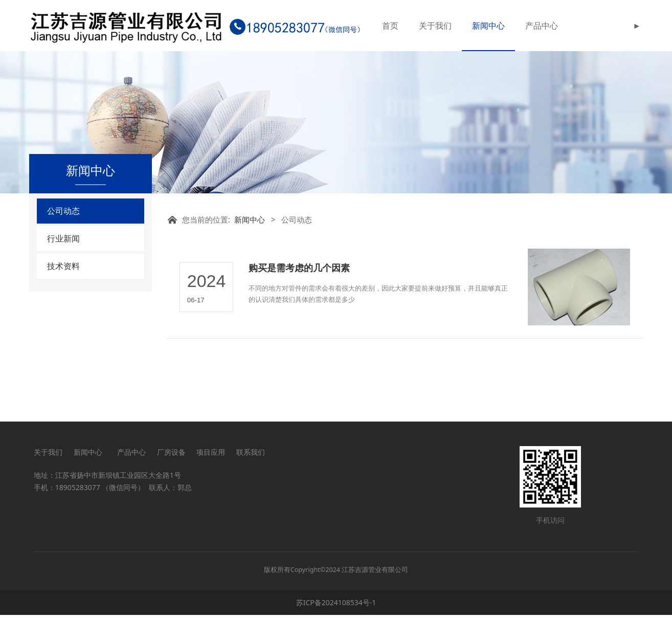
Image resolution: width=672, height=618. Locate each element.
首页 (390, 26)
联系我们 (251, 455)
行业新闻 (63, 290)
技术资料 (63, 317)
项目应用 (211, 455)
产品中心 (542, 26)
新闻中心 (488, 26)
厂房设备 (171, 455)
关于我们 (435, 26)
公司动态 (63, 262)
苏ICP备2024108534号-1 (336, 605)
